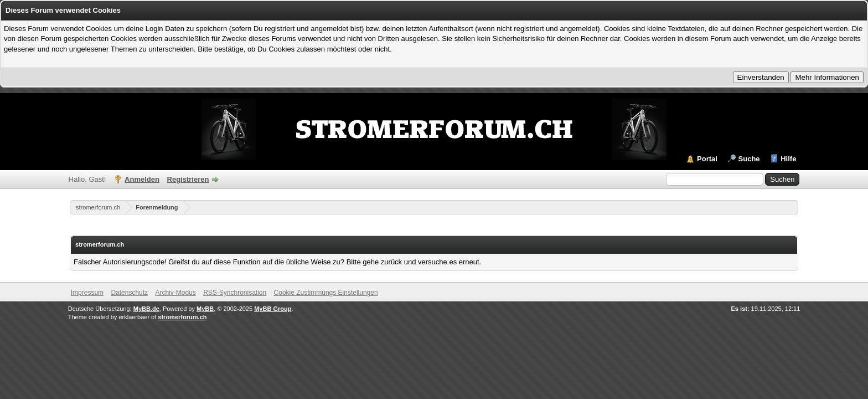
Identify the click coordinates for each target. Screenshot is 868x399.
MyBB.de (146, 309)
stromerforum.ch (98, 207)
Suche (749, 159)
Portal (707, 159)
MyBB (205, 309)
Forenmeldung (157, 207)
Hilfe (788, 159)
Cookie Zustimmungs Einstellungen (326, 293)
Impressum (87, 293)
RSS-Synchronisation (235, 293)
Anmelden (142, 179)
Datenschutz (129, 293)
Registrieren (188, 179)
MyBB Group (273, 309)
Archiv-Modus (175, 293)
